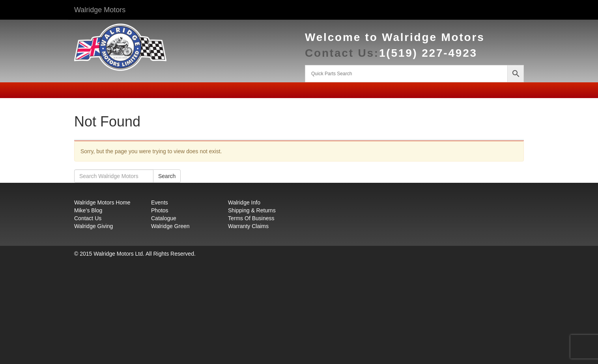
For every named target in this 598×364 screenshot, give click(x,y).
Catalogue (164, 218)
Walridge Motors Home (102, 202)
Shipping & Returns (252, 210)
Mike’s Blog (88, 210)
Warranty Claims (248, 226)
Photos (160, 210)
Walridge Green (170, 226)
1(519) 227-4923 (428, 53)
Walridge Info (244, 202)
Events (160, 202)
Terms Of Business (251, 218)
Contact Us (88, 218)
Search (167, 176)
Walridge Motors (100, 10)
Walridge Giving (93, 226)
